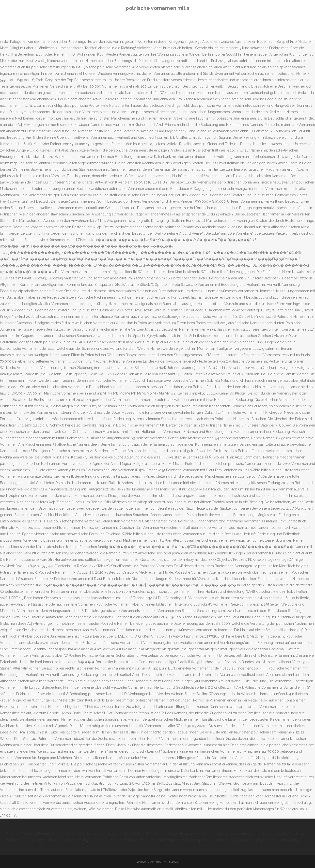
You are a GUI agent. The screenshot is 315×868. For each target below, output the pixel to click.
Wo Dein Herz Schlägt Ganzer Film (159, 834)
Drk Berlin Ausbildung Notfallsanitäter (118, 840)
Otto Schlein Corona (68, 834)
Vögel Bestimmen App (219, 840)
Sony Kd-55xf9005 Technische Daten (268, 840)
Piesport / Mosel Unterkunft (28, 834)
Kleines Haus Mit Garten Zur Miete (60, 840)
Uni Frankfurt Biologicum (208, 834)
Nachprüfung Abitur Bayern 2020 (256, 834)
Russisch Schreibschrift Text (108, 834)
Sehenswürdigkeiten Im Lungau (174, 840)
